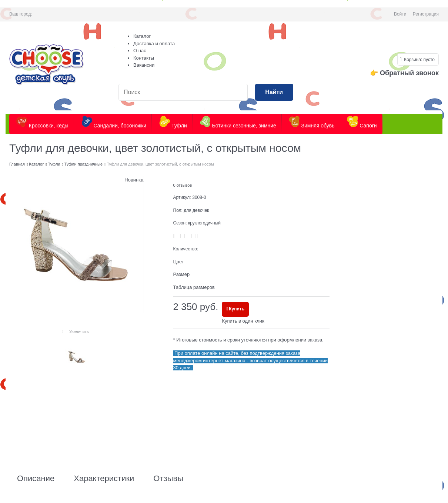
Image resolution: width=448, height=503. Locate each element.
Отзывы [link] (168, 479)
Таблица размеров (194, 287)
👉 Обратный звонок (404, 73)
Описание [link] (36, 479)
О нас (140, 51)
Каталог (142, 36)
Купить (237, 309)
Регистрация (426, 14)
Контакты (144, 58)
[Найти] (274, 92)
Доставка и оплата (154, 44)
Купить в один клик (243, 321)
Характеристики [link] (104, 479)
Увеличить (79, 332)
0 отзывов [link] (183, 185)
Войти (400, 14)
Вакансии (144, 65)
